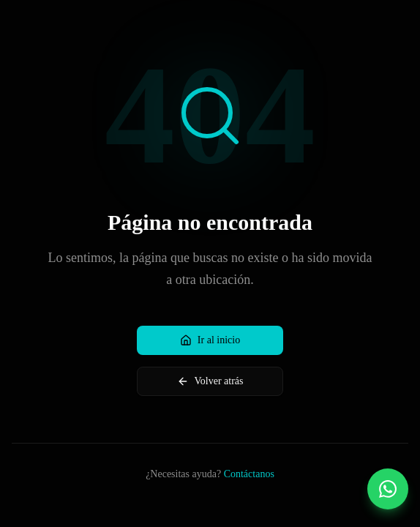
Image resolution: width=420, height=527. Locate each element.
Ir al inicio (210, 340)
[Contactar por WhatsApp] (388, 489)
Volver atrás (210, 381)
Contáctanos (249, 474)
